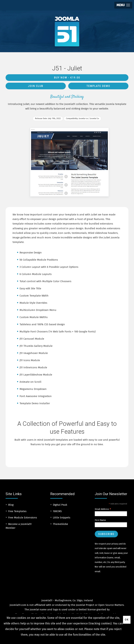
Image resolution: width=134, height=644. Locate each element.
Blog (11, 505)
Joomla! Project (85, 605)
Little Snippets (62, 518)
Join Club (36, 86)
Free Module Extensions (23, 518)
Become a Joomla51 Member (19, 526)
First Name (100, 520)
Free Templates (17, 511)
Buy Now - (67, 78)
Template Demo (98, 86)
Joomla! (34, 609)
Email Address (103, 509)
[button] (123, 5)
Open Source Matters (111, 605)
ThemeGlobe (60, 524)
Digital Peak (60, 505)
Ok (127, 620)
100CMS (57, 511)
